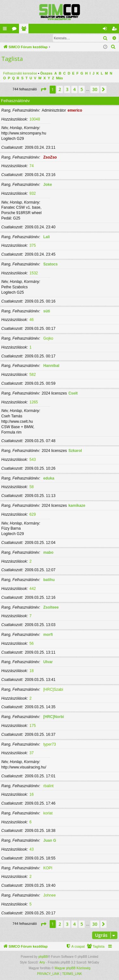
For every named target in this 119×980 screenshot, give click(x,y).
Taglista (25, 30)
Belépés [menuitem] (106, 30)
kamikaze (77, 506)
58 (31, 487)
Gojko (48, 338)
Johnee (50, 895)
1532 (34, 273)
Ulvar (48, 662)
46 (31, 320)
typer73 (50, 744)
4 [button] (74, 89)
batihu (49, 580)
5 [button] (82, 89)
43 (31, 849)
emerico (75, 110)
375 (33, 245)
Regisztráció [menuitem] (116, 30)
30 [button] (95, 89)
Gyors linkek (6, 30)
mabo (48, 552)
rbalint (49, 786)
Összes (46, 73)
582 (33, 375)
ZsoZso (50, 157)
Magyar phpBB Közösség (73, 968)
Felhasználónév (15, 101)
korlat (48, 813)
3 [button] (67, 89)
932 (33, 193)
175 (33, 726)
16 (31, 794)
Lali (47, 237)
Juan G (50, 840)
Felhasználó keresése (20, 73)
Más (59, 78)
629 (33, 514)
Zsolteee (51, 607)
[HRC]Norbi (54, 717)
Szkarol (75, 451)
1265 (34, 402)
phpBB (43, 957)
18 (31, 671)
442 (33, 589)
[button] (43, 89)
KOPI (48, 868)
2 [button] (60, 89)
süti (47, 311)
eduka (49, 478)
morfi (48, 635)
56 (31, 644)
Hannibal (51, 366)
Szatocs (50, 264)
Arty (42, 962)
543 (33, 460)
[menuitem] (113, 47)
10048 (35, 119)
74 (31, 166)
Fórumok (16, 30)
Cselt (73, 393)
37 (31, 753)
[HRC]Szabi (53, 689)
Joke (48, 185)
